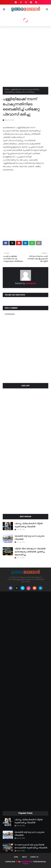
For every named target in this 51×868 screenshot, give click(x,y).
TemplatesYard (27, 862)
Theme (26, 864)
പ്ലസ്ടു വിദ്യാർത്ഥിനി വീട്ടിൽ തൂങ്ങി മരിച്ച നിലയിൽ (29, 525)
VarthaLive (31, 283)
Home (7, 89)
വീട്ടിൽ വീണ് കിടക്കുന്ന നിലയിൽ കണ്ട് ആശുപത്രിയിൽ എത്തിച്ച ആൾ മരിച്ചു (30, 552)
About (24, 857)
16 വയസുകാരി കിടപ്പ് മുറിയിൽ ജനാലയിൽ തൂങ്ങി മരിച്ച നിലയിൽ (31, 846)
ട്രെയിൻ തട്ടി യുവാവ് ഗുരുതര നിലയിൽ (29, 538)
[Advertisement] (26, 56)
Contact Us (34, 857)
